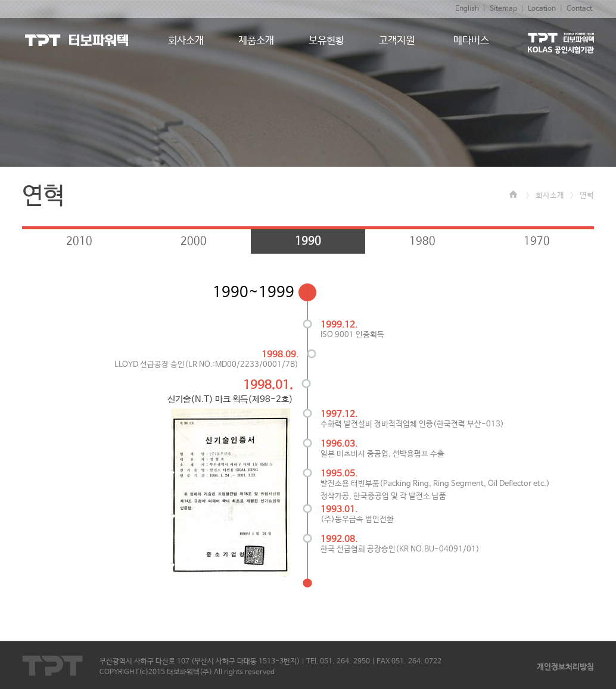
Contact (579, 9)
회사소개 (550, 196)
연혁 (587, 196)
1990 (308, 241)
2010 (79, 241)
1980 (422, 241)
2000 (194, 241)
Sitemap (503, 9)
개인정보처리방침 (565, 667)
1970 (537, 241)
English (467, 9)
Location (542, 9)
